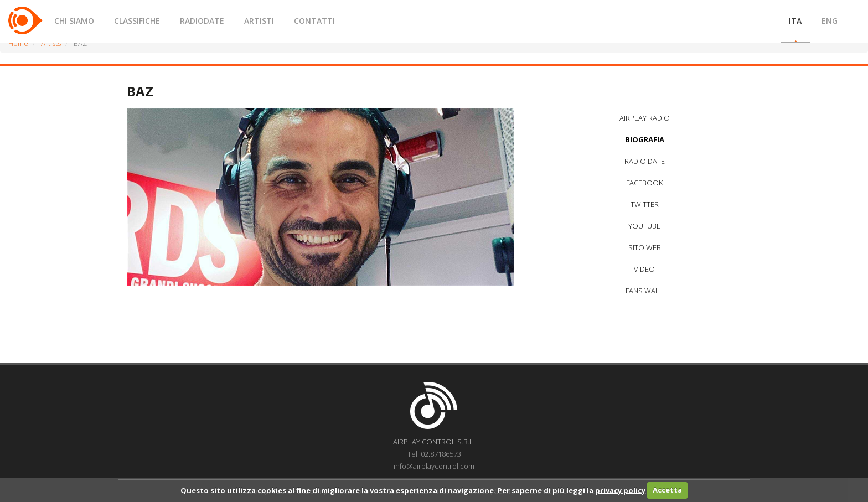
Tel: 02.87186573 (434, 454)
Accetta (667, 490)
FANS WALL (644, 291)
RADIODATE (202, 21)
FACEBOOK (644, 183)
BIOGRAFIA (645, 139)
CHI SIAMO (74, 21)
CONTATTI (314, 21)
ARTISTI (259, 21)
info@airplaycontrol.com (434, 466)
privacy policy (620, 490)
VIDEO (644, 269)
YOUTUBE (644, 226)
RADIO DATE (645, 161)
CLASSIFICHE (137, 21)
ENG (830, 21)
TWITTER (645, 204)
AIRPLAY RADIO (645, 118)
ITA (795, 21)
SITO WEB (645, 247)
